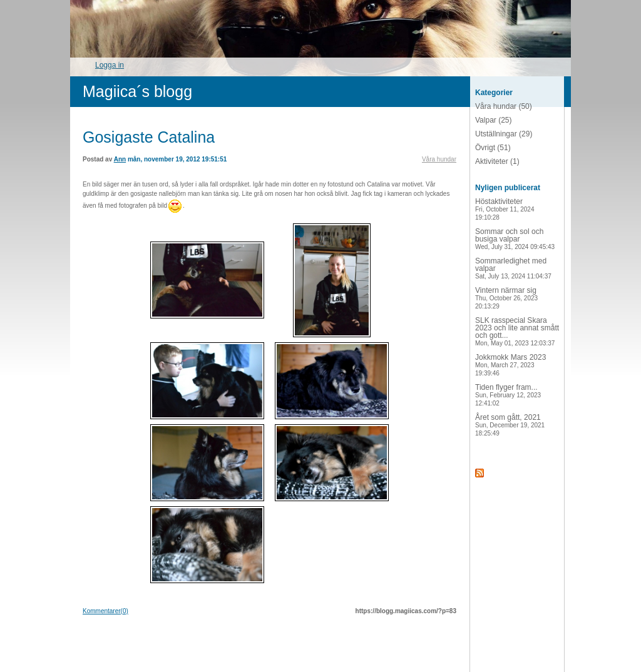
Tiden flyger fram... (508, 395)
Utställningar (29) (504, 134)
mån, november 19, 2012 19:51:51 (177, 159)
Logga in (110, 65)
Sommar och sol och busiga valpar (515, 239)
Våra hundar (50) (504, 106)
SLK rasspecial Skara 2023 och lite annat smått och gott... (517, 331)
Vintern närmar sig (506, 298)
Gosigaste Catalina (149, 137)
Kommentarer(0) (105, 611)
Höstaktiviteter (505, 209)
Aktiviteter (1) (497, 161)
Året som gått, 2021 (510, 425)
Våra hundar (439, 159)
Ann (120, 159)
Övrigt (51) (493, 148)
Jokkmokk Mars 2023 (510, 365)
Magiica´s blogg (137, 91)
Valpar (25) (493, 120)
